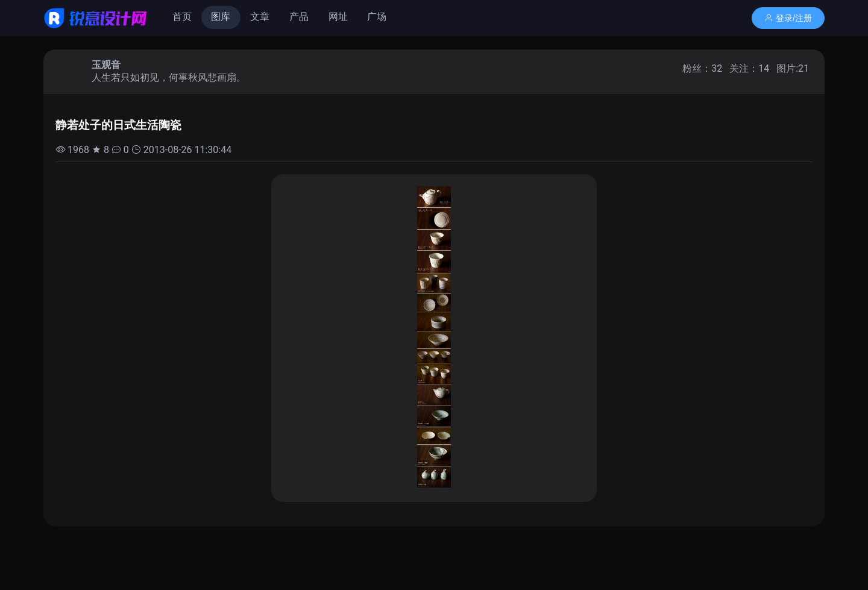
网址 (338, 17)
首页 (182, 17)
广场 (377, 17)
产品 (299, 17)
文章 (260, 17)
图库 (221, 17)
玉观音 (106, 65)
